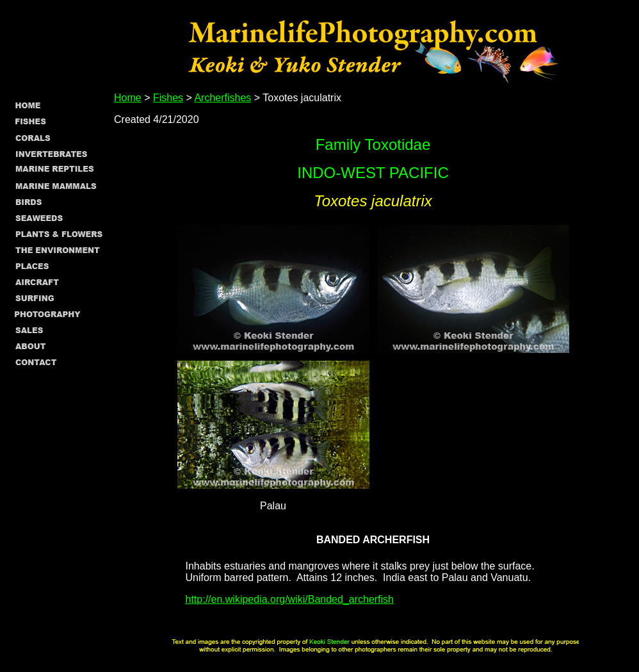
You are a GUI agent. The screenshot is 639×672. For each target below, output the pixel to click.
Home (128, 98)
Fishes (168, 98)
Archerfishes (222, 98)
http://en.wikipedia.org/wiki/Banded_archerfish (290, 599)
